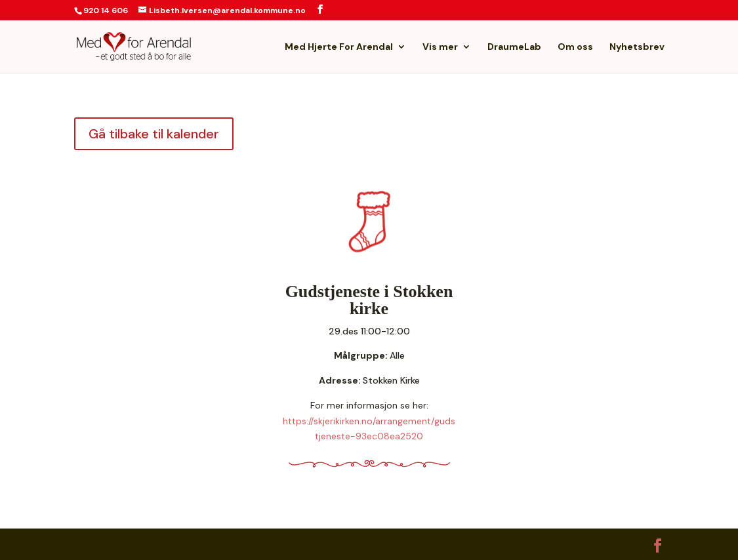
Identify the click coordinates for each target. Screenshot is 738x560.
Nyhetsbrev (637, 47)
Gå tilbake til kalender (154, 134)
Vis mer (440, 47)
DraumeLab (514, 47)
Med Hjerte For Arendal (339, 47)
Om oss (575, 47)
